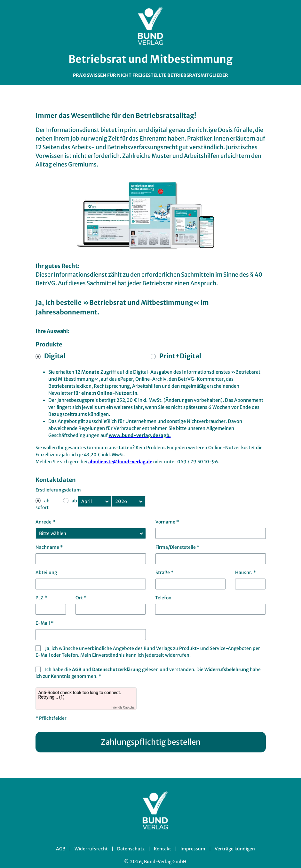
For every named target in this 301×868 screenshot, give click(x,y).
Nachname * (49, 547)
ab (74, 501)
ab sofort (43, 504)
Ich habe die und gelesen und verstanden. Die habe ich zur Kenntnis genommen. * (148, 673)
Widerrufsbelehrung (227, 669)
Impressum (193, 849)
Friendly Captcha (123, 707)
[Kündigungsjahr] (129, 501)
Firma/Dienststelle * (177, 547)
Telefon (163, 598)
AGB (77, 669)
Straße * (164, 572)
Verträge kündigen (235, 849)
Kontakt (162, 849)
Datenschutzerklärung (117, 669)
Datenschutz (131, 849)
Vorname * (167, 522)
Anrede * (45, 522)
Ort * (81, 598)
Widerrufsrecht (91, 849)
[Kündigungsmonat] (95, 501)
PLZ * (41, 598)
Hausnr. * (246, 572)
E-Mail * (44, 623)
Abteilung (46, 572)
